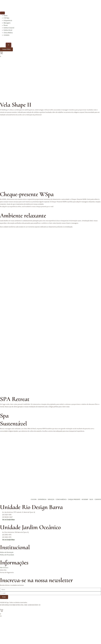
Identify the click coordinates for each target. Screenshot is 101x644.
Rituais (6, 25)
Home (5, 16)
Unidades (7, 35)
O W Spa (6, 18)
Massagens (7, 23)
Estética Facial (8, 30)
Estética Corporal (9, 28)
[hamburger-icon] (2, 13)
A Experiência (8, 21)
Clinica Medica (8, 33)
